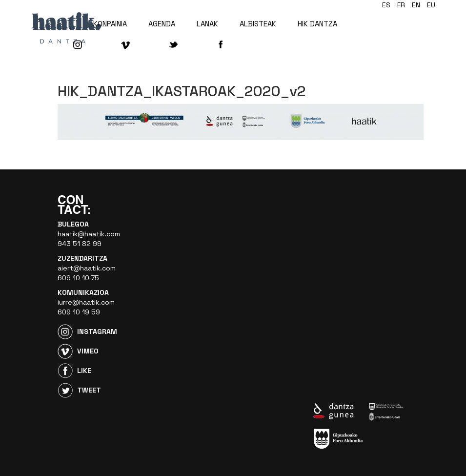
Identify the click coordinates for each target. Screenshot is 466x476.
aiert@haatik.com (87, 268)
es (386, 5)
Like (84, 371)
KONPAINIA (110, 24)
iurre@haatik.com (86, 302)
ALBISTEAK (258, 24)
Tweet (89, 390)
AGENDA (162, 24)
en (416, 5)
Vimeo (88, 351)
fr (401, 5)
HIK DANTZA (317, 24)
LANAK (207, 24)
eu (431, 5)
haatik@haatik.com (89, 234)
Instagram (97, 331)
